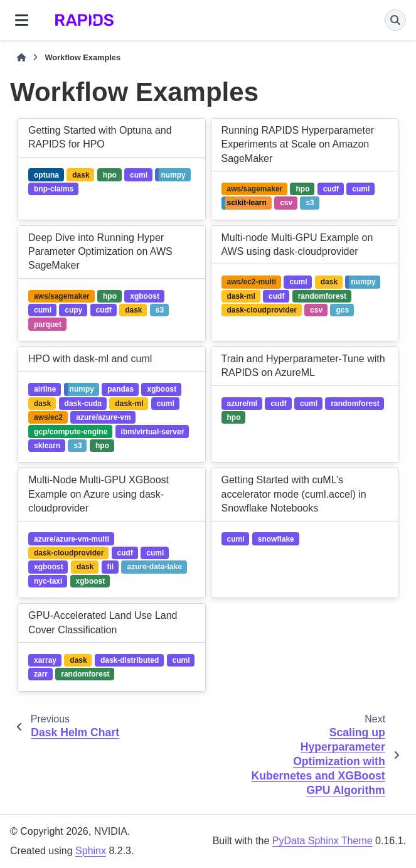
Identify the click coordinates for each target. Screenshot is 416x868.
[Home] (21, 58)
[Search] (395, 20)
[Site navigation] (22, 20)
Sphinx (91, 851)
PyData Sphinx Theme (323, 841)
